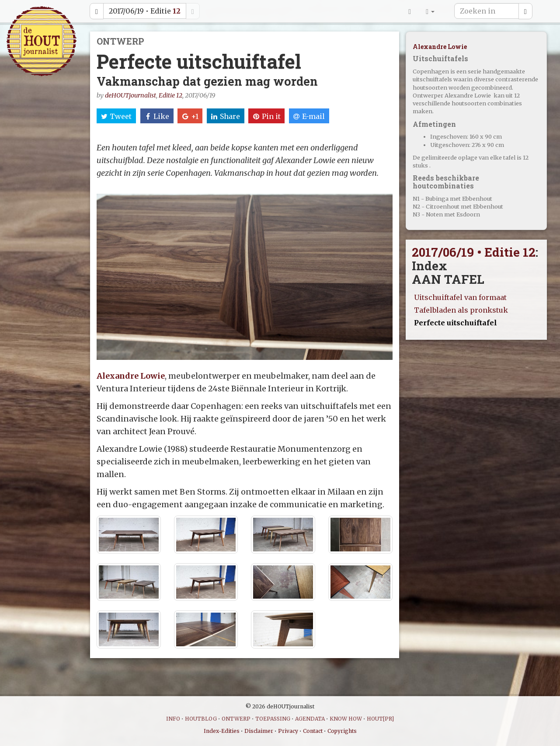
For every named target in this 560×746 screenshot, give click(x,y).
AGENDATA (310, 719)
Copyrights (342, 731)
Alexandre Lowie (131, 376)
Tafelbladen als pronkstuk (461, 310)
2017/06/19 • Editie (145, 11)
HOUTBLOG (201, 719)
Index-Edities (222, 731)
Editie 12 (170, 95)
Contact (313, 731)
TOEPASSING (273, 719)
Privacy (288, 731)
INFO (173, 719)
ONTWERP (236, 719)
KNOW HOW (346, 719)
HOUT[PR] (380, 719)
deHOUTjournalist (130, 95)
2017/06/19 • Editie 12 (474, 252)
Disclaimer (259, 731)
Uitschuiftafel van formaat (460, 297)
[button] (430, 11)
